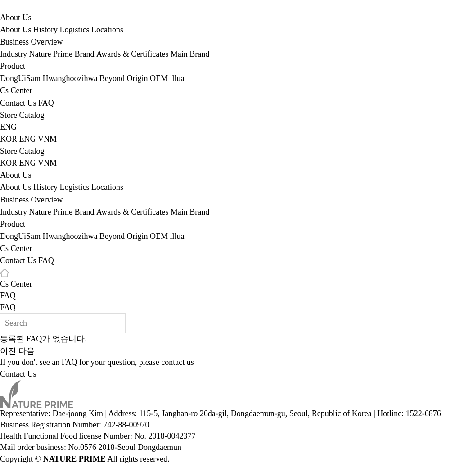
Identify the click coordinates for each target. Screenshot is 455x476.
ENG (8, 127)
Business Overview (31, 42)
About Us (16, 18)
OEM (159, 79)
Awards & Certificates (132, 54)
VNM (47, 139)
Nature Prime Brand (62, 54)
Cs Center (16, 91)
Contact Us (18, 103)
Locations (107, 30)
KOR (9, 139)
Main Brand (190, 54)
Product (13, 67)
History (45, 30)
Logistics (75, 30)
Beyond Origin (124, 79)
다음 (27, 351)
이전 (8, 351)
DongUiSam (20, 79)
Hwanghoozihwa (70, 79)
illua (177, 79)
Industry (14, 54)
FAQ (46, 103)
